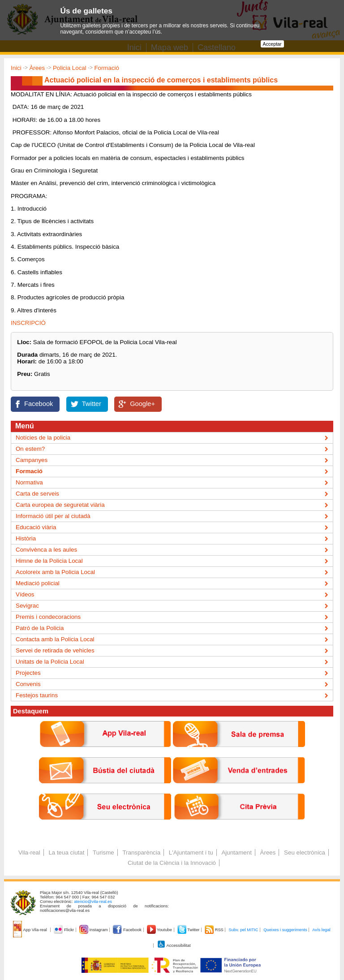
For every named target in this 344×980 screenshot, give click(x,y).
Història (26, 538)
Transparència (141, 853)
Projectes (28, 673)
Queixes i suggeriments (285, 930)
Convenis (28, 684)
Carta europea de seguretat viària (60, 505)
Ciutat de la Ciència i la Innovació (172, 863)
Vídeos (25, 594)
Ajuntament (236, 853)
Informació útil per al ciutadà (53, 516)
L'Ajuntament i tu (191, 853)
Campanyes (32, 460)
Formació (107, 68)
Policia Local (70, 68)
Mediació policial (38, 583)
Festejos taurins (37, 695)
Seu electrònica (305, 853)
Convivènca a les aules (46, 550)
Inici (16, 68)
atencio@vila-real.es (93, 902)
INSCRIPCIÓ (28, 323)
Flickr (64, 930)
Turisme (103, 853)
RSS (215, 930)
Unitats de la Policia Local (50, 662)
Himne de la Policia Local (49, 561)
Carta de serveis (37, 494)
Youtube (160, 930)
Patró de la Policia (40, 628)
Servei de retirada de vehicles (55, 650)
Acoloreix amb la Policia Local (55, 572)
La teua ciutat (66, 853)
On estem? (30, 449)
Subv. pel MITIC (243, 930)
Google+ (142, 404)
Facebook (39, 404)
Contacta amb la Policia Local (55, 639)
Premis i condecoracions (48, 617)
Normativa (29, 482)
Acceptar (272, 44)
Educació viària (36, 527)
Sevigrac (27, 606)
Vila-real (29, 853)
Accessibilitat (174, 945)
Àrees (37, 68)
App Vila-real (30, 930)
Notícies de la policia (43, 438)
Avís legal (321, 930)
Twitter (92, 404)
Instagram (94, 930)
